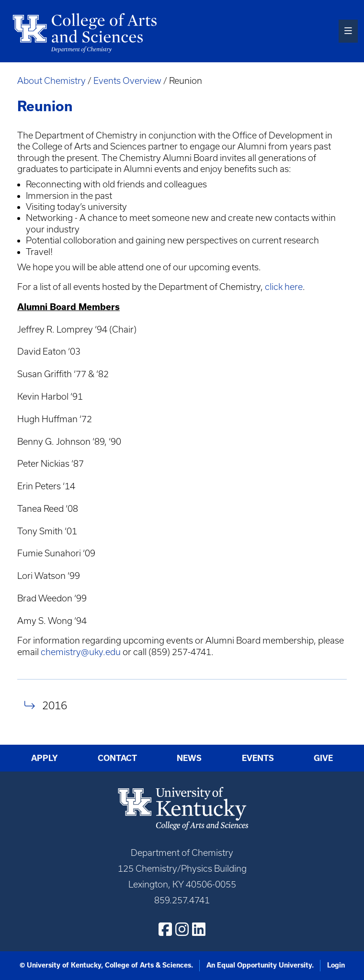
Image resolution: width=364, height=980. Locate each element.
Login (336, 965)
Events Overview (127, 81)
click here (284, 287)
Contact (117, 758)
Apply (45, 758)
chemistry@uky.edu (81, 652)
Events (258, 758)
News (189, 758)
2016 (55, 705)
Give (323, 758)
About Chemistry (51, 81)
